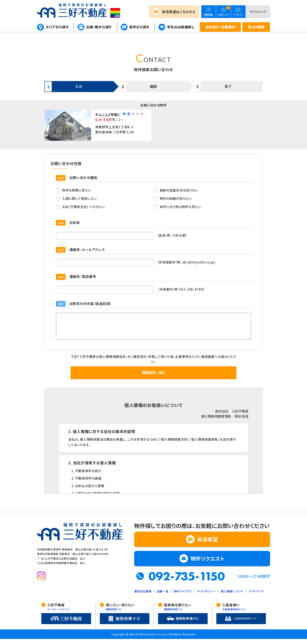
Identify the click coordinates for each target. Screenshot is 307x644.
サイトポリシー (206, 596)
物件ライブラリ (183, 596)
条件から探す (139, 27)
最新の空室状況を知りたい (179, 190)
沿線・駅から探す (99, 27)
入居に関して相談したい (80, 198)
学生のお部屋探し (181, 27)
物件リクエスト (208, 563)
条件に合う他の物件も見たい (181, 207)
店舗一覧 (163, 596)
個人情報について (232, 596)
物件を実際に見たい (77, 190)
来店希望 (179, 12)
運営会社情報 (143, 596)
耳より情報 (256, 27)
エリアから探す (57, 27)
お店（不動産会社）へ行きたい (84, 207)
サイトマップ (258, 12)
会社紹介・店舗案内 (220, 27)
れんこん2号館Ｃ (108, 114)
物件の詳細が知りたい (176, 198)
